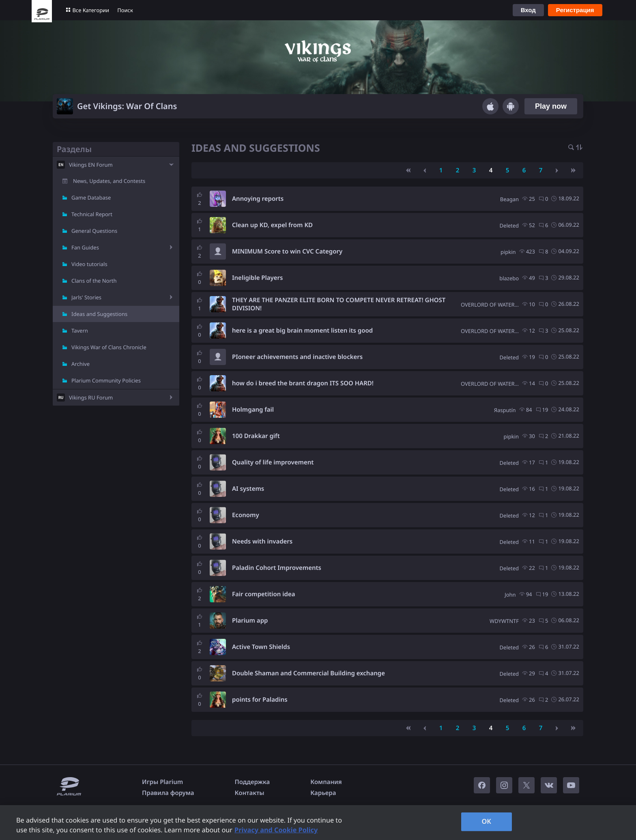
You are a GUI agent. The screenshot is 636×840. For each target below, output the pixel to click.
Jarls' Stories (86, 297)
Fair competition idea (263, 594)
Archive (81, 364)
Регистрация (575, 10)
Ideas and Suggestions (99, 314)
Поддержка (252, 782)
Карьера (323, 793)
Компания (326, 782)
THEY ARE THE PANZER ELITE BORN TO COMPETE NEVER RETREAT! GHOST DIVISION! (339, 304)
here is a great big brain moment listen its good (302, 331)
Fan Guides (85, 247)
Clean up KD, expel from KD (272, 225)
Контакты (250, 793)
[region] (318, 823)
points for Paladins (260, 700)
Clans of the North (94, 281)
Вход (528, 10)
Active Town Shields (261, 647)
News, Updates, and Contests (109, 181)
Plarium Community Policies (106, 380)
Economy (246, 515)
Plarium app (250, 621)
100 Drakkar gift (256, 436)
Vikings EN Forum (91, 165)
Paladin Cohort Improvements (277, 568)
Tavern (80, 331)
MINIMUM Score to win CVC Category (287, 251)
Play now (551, 106)
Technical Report (92, 214)
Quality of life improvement (273, 462)
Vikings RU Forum (91, 397)
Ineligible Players (257, 278)
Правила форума (168, 793)
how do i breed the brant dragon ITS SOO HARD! (303, 383)
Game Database (91, 198)
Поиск (125, 10)
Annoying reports (258, 199)
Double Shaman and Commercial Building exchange (308, 673)
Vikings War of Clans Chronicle (109, 347)
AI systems (248, 489)
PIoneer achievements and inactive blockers (297, 357)
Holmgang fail (253, 410)
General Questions (94, 231)
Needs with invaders (262, 541)
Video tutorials (89, 264)
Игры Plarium (162, 782)
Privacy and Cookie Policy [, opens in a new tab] (276, 830)
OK (486, 821)
